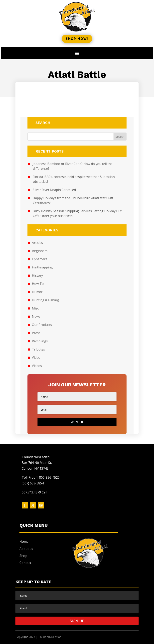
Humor (37, 292)
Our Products (42, 325)
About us (26, 549)
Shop (23, 556)
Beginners (40, 251)
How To (38, 284)
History (37, 275)
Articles (37, 243)
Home (24, 542)
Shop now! (77, 39)
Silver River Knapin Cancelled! (55, 190)
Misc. (36, 308)
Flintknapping (42, 267)
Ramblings (40, 341)
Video (36, 358)
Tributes (38, 349)
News (36, 316)
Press (36, 333)
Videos (37, 366)
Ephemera (40, 259)
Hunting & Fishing (45, 300)
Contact (25, 563)
